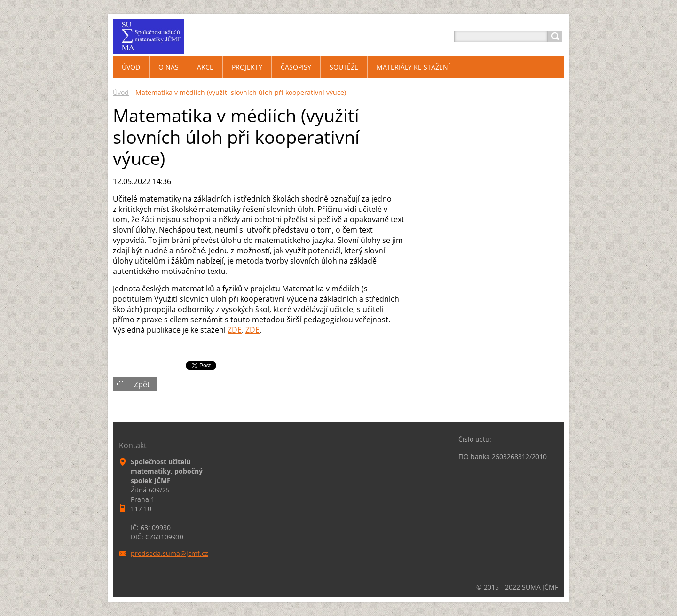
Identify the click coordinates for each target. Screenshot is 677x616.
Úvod (121, 92)
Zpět (142, 384)
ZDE (235, 330)
